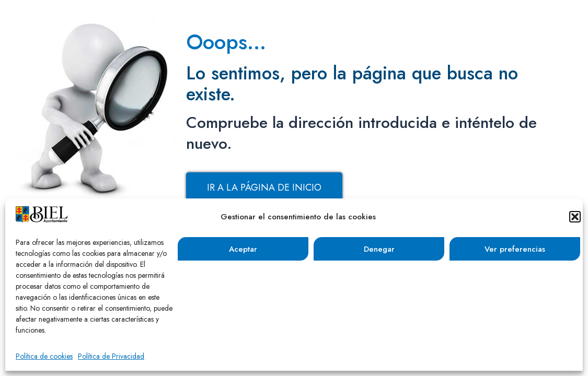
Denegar (379, 249)
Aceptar (243, 249)
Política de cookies (44, 356)
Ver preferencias (515, 249)
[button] (575, 217)
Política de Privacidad (111, 356)
